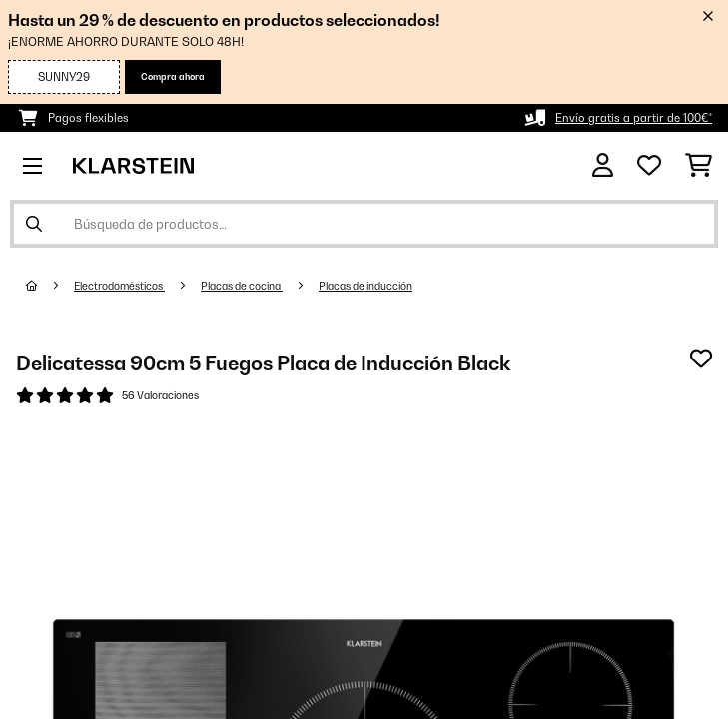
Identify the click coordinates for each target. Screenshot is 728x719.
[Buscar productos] (364, 224)
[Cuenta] (603, 165)
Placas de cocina (242, 286)
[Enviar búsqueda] (34, 224)
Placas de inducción (365, 286)
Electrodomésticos (119, 286)
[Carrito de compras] (699, 166)
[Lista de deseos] (649, 166)
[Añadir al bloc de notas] (701, 359)
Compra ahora (173, 76)
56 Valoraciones (160, 395)
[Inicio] (50, 286)
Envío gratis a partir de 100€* (634, 118)
